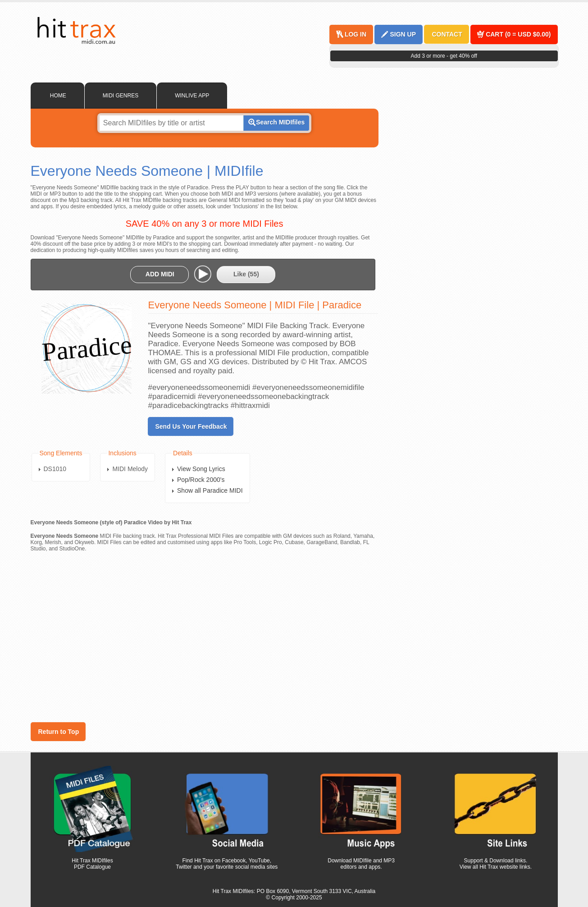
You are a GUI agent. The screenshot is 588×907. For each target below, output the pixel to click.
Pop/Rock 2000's (201, 480)
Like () (246, 274)
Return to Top (59, 732)
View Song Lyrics (201, 469)
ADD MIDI (160, 274)
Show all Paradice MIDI (210, 490)
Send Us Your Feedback (191, 426)
